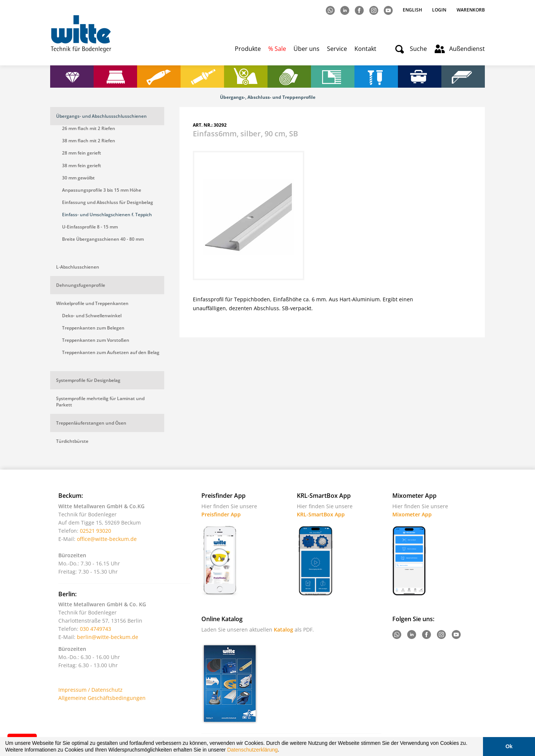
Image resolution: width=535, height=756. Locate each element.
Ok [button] (509, 746)
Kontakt (365, 49)
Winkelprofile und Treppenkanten (92, 303)
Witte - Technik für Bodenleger (81, 34)
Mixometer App (412, 514)
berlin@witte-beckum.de (108, 637)
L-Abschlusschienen (78, 267)
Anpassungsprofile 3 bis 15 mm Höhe (102, 190)
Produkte (248, 49)
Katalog (283, 630)
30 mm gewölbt (78, 178)
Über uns (307, 49)
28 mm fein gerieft (82, 153)
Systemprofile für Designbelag (88, 380)
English (413, 10)
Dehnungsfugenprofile (81, 285)
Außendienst (467, 49)
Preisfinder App (221, 514)
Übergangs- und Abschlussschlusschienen (101, 116)
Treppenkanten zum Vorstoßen (96, 340)
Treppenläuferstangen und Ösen (91, 423)
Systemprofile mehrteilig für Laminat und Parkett (100, 402)
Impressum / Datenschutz (90, 690)
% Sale (277, 49)
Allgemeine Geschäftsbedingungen (102, 698)
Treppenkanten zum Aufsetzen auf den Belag (111, 352)
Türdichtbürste (72, 441)
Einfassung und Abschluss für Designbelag (108, 202)
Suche (418, 49)
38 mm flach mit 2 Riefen (89, 141)
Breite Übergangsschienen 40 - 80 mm (103, 239)
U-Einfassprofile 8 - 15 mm (90, 227)
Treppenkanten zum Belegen (93, 328)
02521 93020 (95, 531)
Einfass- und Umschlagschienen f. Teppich (107, 215)
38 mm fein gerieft (82, 166)
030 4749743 (95, 629)
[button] (282, 751)
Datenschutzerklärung (252, 750)
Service (337, 49)
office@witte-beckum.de (107, 539)
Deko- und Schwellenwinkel (92, 316)
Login (439, 10)
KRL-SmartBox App (321, 514)
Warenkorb (471, 10)
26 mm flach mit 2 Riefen (89, 128)
